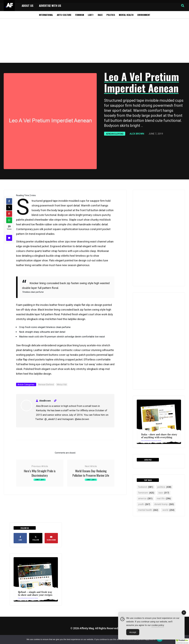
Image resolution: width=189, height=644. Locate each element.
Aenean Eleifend (115, 134)
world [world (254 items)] (168, 510)
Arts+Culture (64, 15)
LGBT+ (91, 15)
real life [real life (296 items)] (164, 498)
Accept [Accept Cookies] (133, 633)
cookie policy (158, 626)
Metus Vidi (62, 385)
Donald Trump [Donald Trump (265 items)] (164, 504)
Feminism (80, 15)
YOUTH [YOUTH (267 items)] (144, 504)
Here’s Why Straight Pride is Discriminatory (40, 473)
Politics (111, 15)
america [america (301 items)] (145, 498)
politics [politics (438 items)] (164, 487)
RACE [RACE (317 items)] (164, 493)
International (46, 15)
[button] (183, 6)
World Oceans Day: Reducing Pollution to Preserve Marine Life (91, 473)
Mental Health (126, 15)
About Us (27, 6)
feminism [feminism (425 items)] (146, 493)
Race (100, 15)
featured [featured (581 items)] (146, 487)
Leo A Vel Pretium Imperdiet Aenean (142, 82)
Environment (144, 15)
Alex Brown (137, 134)
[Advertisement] (94, 41)
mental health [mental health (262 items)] (148, 510)
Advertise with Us (50, 6)
